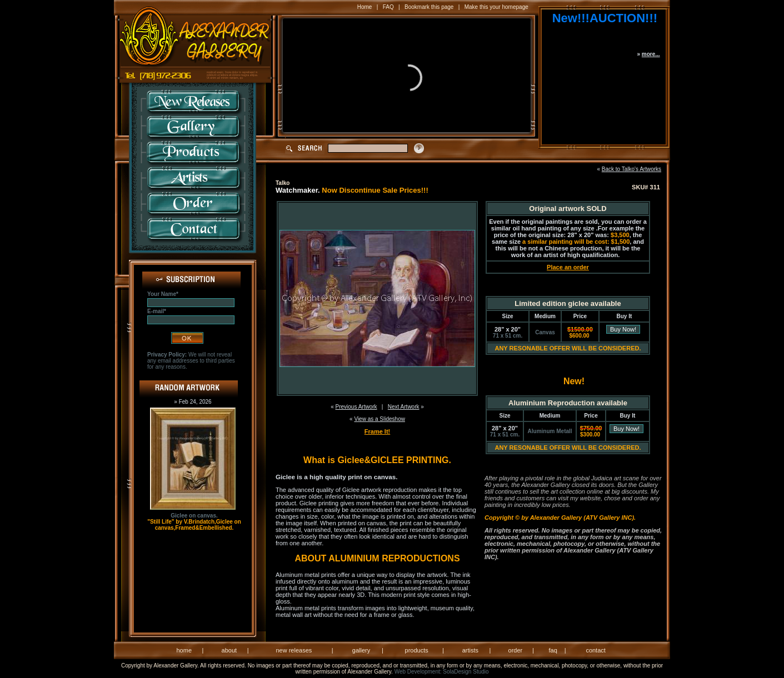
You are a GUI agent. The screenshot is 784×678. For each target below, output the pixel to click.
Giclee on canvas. (194, 516)
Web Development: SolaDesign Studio (442, 672)
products (417, 650)
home (184, 650)
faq (553, 650)
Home (365, 7)
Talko (283, 183)
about (229, 650)
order (516, 650)
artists (470, 650)
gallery (361, 650)
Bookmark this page (429, 7)
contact (595, 650)
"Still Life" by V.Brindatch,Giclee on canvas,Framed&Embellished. (194, 525)
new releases (294, 650)
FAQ (388, 7)
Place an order (568, 267)
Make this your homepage (496, 7)
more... (651, 54)
